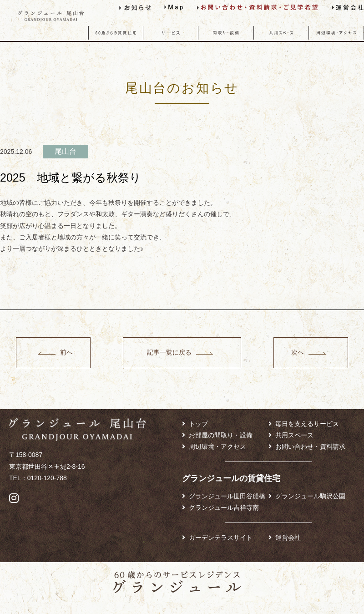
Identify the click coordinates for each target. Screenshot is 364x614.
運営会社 (288, 538)
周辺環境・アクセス (217, 447)
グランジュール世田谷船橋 (227, 496)
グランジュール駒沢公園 (310, 496)
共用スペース (294, 435)
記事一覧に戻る (169, 352)
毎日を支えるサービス (307, 424)
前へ (67, 352)
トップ (198, 424)
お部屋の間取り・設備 (221, 435)
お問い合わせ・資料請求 (310, 447)
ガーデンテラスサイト (221, 538)
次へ (297, 352)
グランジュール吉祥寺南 (224, 507)
